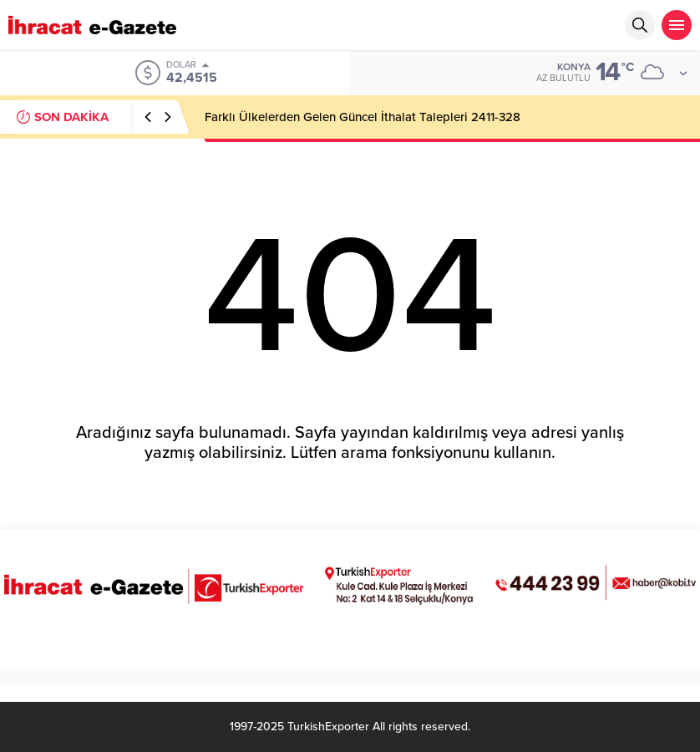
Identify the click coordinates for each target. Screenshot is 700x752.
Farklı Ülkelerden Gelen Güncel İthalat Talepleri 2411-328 (363, 117)
